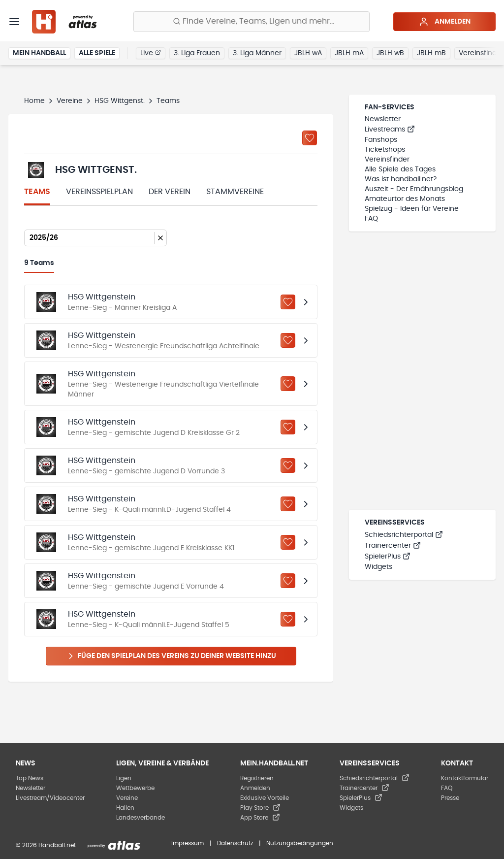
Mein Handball (39, 53)
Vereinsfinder (387, 160)
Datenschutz (235, 843)
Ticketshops (385, 150)
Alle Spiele (97, 53)
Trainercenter (393, 546)
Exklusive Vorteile (265, 798)
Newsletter (383, 119)
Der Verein (170, 192)
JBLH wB (390, 53)
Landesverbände (141, 818)
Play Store (260, 808)
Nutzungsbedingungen (300, 843)
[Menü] (14, 22)
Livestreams (390, 130)
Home (34, 101)
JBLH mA (349, 53)
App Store (260, 818)
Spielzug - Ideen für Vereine (412, 209)
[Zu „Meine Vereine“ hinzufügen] (310, 138)
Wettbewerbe (135, 788)
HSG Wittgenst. (120, 101)
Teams (37, 192)
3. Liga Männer (257, 53)
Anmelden (445, 22)
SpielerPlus (388, 557)
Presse (450, 798)
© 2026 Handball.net (46, 845)
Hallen (125, 808)
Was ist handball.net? (401, 179)
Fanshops (381, 140)
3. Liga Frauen (197, 53)
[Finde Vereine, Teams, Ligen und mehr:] (252, 22)
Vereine (70, 101)
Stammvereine (235, 192)
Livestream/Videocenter (50, 798)
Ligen (124, 778)
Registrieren (257, 778)
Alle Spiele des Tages (400, 169)
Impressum (188, 843)
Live (151, 53)
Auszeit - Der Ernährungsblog (414, 189)
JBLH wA (308, 53)
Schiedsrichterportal (404, 535)
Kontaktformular (465, 778)
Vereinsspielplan (99, 192)
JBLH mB (431, 53)
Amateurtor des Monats (405, 199)
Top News (30, 778)
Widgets (378, 567)
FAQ (371, 219)
